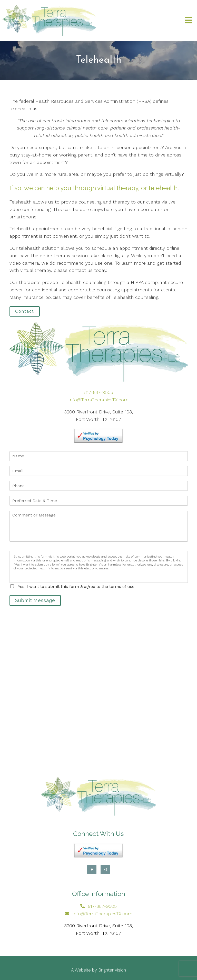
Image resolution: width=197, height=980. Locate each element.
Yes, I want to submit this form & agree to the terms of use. (77, 586)
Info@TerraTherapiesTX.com (98, 400)
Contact (25, 311)
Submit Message (35, 600)
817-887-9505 (99, 392)
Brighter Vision (112, 970)
